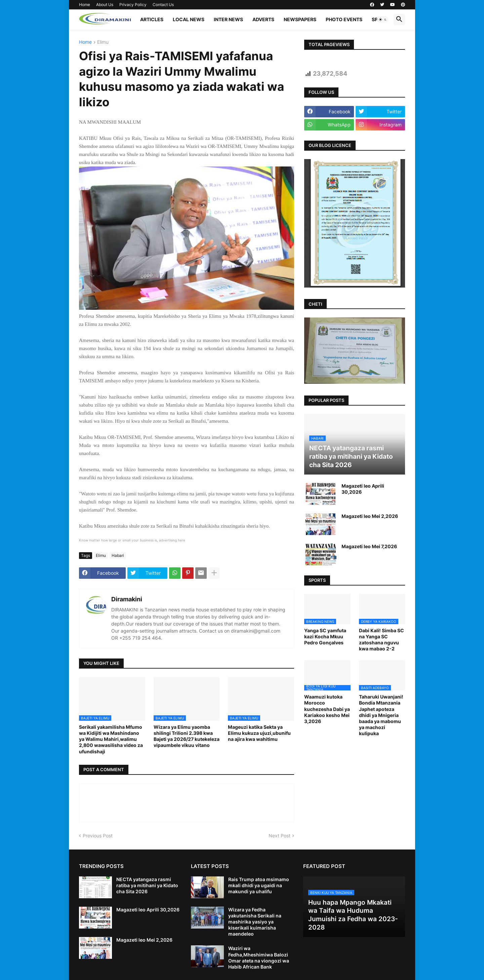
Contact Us (163, 5)
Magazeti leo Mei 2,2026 (370, 516)
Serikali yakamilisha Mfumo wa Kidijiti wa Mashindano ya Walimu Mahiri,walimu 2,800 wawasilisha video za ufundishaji (111, 739)
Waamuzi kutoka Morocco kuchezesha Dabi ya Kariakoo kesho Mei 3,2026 (327, 709)
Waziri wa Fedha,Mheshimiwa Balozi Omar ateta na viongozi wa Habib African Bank (259, 957)
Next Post (279, 836)
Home (85, 5)
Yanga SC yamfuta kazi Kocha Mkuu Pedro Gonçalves (325, 636)
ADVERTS (263, 19)
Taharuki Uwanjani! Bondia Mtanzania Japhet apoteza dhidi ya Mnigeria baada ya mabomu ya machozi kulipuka (381, 715)
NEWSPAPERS (300, 19)
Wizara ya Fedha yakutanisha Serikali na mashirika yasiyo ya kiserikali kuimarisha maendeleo (255, 922)
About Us (105, 5)
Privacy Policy (133, 5)
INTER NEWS (228, 19)
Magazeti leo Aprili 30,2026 (363, 489)
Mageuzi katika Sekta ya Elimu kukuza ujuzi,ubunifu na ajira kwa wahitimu (259, 733)
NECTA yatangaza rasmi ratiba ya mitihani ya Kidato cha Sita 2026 (147, 885)
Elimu (103, 42)
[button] (383, 20)
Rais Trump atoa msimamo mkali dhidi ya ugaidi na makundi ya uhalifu (259, 885)
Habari (118, 555)
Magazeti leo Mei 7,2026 (369, 546)
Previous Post (98, 836)
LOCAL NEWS (189, 19)
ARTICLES (152, 19)
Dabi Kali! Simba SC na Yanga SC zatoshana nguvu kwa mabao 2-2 (381, 640)
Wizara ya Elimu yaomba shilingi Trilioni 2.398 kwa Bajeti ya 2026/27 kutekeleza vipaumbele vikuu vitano (187, 736)
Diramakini (127, 599)
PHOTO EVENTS (344, 19)
